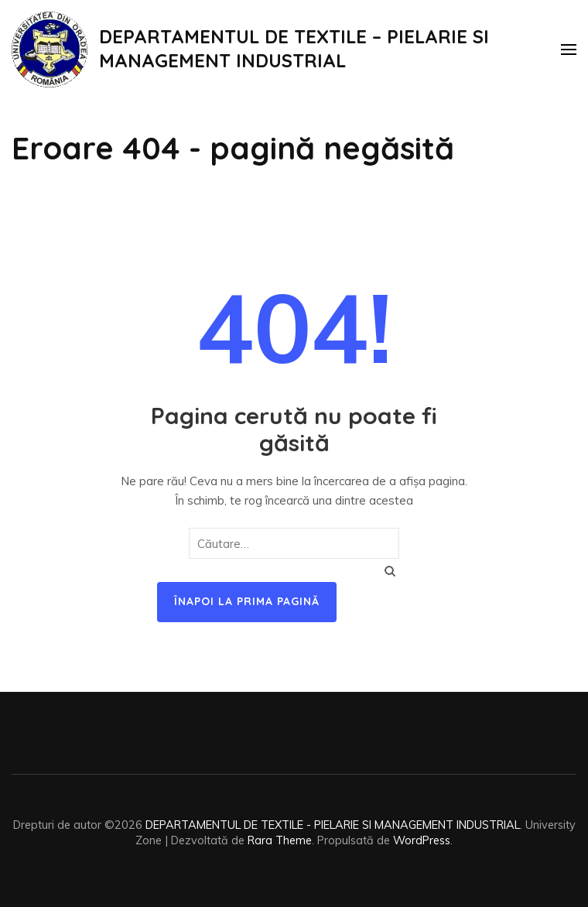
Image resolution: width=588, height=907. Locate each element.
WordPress (422, 840)
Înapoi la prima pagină (247, 601)
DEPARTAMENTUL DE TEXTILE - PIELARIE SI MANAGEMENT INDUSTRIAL (333, 825)
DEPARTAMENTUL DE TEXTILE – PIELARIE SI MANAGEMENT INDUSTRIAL (294, 48)
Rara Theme (280, 840)
